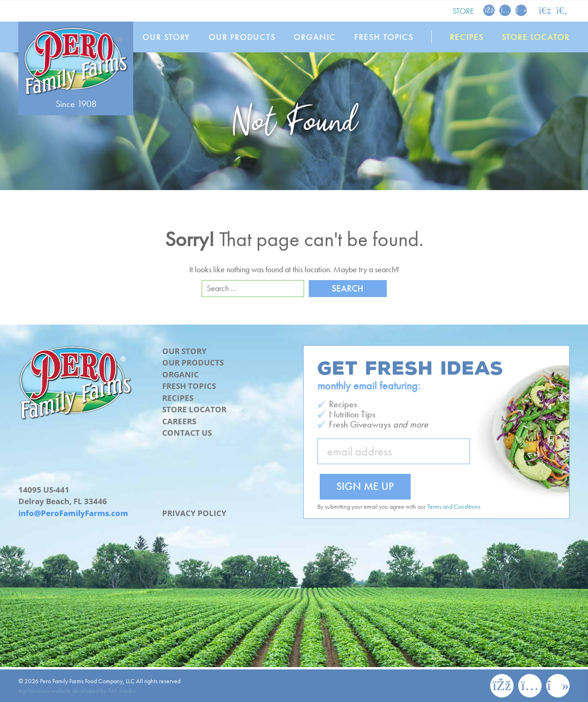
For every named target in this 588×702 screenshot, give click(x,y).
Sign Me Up (365, 486)
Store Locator (536, 37)
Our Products (242, 37)
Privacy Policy (194, 513)
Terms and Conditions (454, 506)
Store (463, 11)
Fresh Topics (384, 37)
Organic (315, 37)
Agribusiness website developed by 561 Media (77, 691)
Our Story (166, 37)
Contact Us (187, 433)
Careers (179, 421)
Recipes (467, 37)
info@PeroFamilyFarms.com (73, 513)
